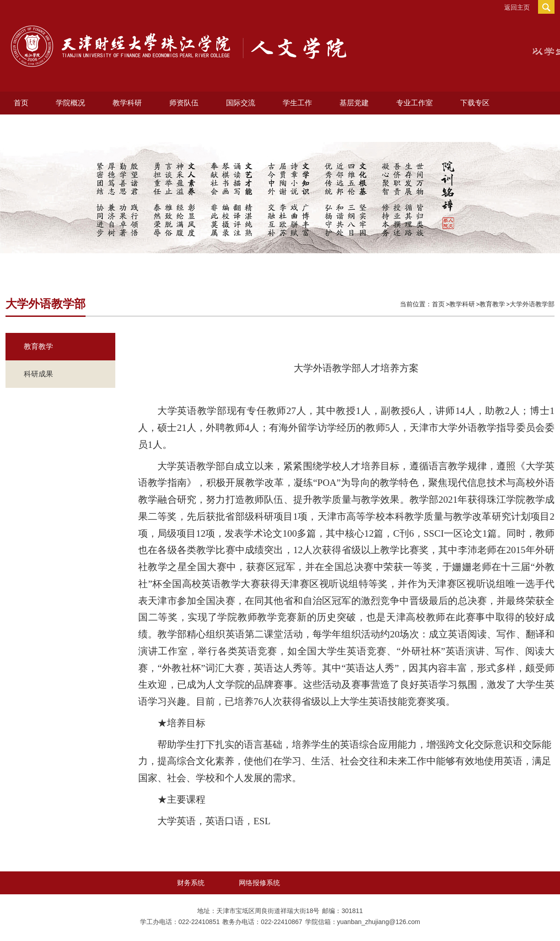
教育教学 (492, 304)
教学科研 (127, 103)
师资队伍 (184, 103)
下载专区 (475, 103)
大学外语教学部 (532, 304)
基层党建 (354, 103)
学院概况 (70, 103)
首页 (21, 103)
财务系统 (191, 883)
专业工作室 (415, 103)
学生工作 (297, 103)
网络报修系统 (259, 883)
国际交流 (241, 103)
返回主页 (517, 7)
